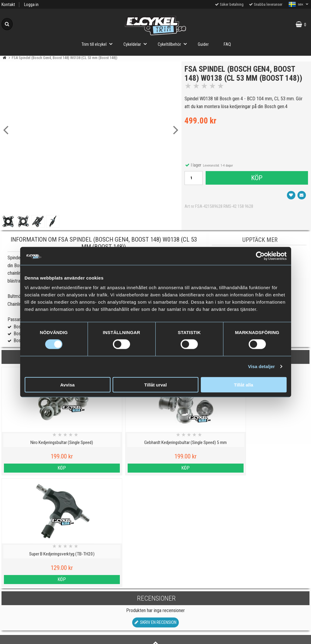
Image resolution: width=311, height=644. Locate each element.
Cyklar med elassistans (117, 588)
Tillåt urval (155, 385)
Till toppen (155, 535)
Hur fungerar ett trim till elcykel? (117, 601)
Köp (257, 188)
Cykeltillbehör (174, 44)
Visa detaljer (261, 366)
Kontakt (8, 5)
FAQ (227, 44)
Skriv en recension (155, 511)
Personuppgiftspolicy (39, 560)
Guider (203, 44)
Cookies (39, 574)
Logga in (31, 5)
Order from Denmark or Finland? (117, 636)
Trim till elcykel (99, 44)
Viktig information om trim (117, 560)
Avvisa (67, 385)
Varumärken (39, 588)
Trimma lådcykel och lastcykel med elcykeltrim (117, 619)
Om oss (39, 615)
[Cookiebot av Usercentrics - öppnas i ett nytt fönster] (260, 256)
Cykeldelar (137, 44)
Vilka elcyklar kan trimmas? (117, 574)
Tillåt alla (244, 385)
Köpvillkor (39, 601)
